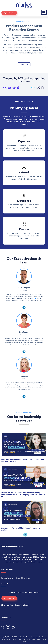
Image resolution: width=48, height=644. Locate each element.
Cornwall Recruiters (23, 578)
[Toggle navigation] (44, 12)
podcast (34, 298)
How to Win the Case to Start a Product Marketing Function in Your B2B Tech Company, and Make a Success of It (23, 495)
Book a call (10, 13)
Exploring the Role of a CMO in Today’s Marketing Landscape (20, 529)
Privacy (38, 639)
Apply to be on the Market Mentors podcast (24, 592)
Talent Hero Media (10, 639)
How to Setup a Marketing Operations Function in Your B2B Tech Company (22, 460)
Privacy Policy (21, 639)
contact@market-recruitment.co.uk (16, 605)
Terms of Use (31, 639)
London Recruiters (8, 578)
